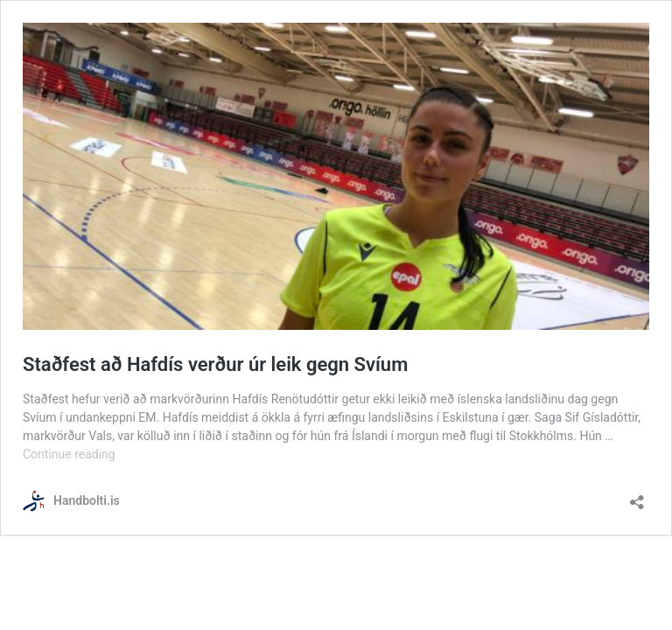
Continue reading (69, 454)
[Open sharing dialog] (637, 497)
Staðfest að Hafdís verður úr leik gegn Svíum (215, 364)
